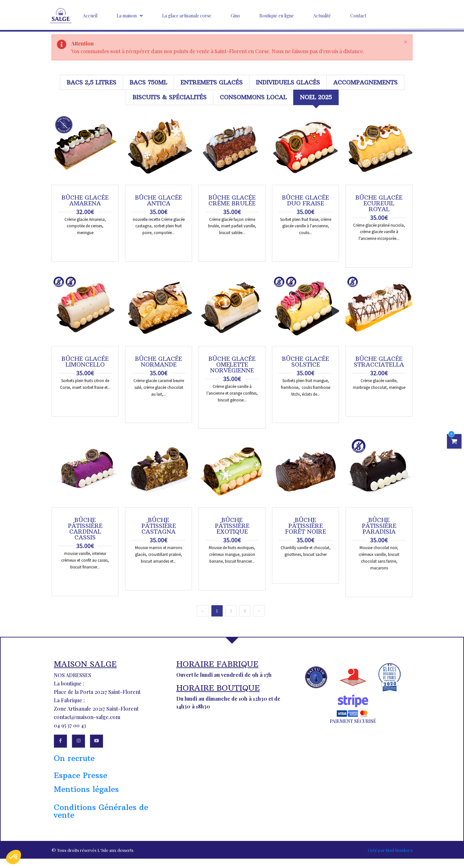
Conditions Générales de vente (101, 814)
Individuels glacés (288, 82)
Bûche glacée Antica (159, 201)
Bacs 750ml (148, 82)
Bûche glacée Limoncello (85, 362)
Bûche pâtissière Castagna (159, 526)
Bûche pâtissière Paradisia (379, 526)
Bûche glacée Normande (159, 362)
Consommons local (253, 97)
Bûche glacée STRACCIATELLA (379, 362)
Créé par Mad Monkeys (390, 853)
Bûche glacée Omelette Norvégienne (232, 365)
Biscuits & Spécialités (169, 97)
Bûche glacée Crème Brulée (232, 201)
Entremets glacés (212, 82)
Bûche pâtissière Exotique (232, 526)
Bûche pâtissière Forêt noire (306, 526)
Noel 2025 (316, 97)
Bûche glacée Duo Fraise (305, 201)
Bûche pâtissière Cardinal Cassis (85, 529)
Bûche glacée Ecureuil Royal (379, 203)
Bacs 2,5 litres (92, 82)
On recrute (74, 761)
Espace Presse (81, 778)
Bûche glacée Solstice (305, 362)
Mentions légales (86, 792)
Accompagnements (365, 82)
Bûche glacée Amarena (85, 201)
